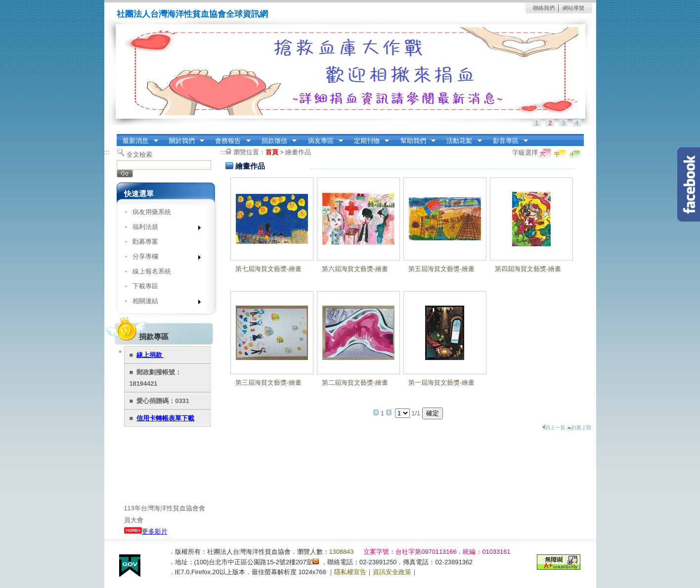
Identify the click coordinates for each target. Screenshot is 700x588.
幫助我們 (415, 141)
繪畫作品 (298, 152)
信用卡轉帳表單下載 (165, 418)
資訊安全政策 (392, 572)
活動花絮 (461, 141)
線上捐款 (150, 355)
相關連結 (163, 303)
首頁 (272, 152)
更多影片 (146, 531)
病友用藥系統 (152, 212)
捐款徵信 (276, 141)
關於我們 (183, 141)
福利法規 (163, 229)
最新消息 (137, 141)
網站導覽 (573, 8)
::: (119, 137)
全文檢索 (139, 155)
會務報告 (230, 141)
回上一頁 (554, 428)
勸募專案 (145, 242)
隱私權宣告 (350, 572)
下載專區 (145, 286)
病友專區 (322, 141)
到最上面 (579, 428)
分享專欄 (163, 258)
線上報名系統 (152, 271)
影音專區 (507, 141)
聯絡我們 (544, 8)
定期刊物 (368, 141)
